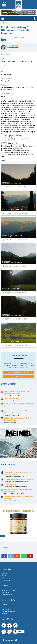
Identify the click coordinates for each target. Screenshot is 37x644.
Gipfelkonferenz (7, 595)
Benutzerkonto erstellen (19, 372)
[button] (3, 19)
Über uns (4, 573)
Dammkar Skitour (10, 485)
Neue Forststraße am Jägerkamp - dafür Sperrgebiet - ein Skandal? (17, 393)
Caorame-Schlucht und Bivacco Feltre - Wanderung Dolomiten (17, 412)
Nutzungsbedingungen (9, 611)
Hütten (4, 578)
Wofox (6, 422)
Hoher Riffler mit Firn (11, 399)
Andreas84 (7, 408)
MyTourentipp (6, 580)
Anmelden (19, 377)
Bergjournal (5, 592)
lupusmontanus (8, 38)
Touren (4, 576)
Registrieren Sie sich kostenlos (16, 365)
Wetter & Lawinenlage (9, 590)
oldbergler (7, 396)
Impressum (5, 607)
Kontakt (4, 605)
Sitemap (4, 614)
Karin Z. (6, 401)
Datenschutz (5, 609)
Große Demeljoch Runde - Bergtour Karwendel (19, 479)
